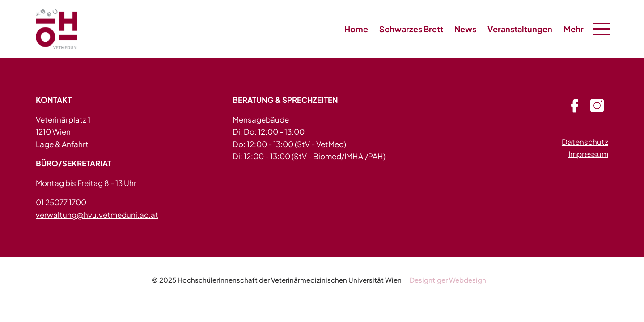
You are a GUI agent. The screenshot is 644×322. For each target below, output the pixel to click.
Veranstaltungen (520, 29)
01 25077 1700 (61, 202)
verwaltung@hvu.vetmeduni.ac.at (97, 215)
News (465, 29)
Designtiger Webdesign (448, 280)
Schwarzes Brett (411, 29)
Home (356, 29)
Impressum (588, 154)
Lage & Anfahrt (62, 144)
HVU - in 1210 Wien (58, 29)
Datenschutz (585, 142)
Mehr (574, 29)
